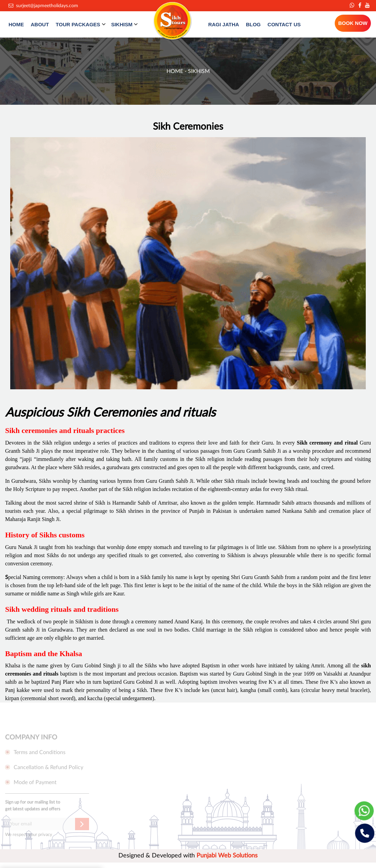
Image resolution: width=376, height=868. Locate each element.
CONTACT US (284, 24)
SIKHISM (125, 24)
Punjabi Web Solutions (227, 856)
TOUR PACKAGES (81, 24)
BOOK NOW (353, 23)
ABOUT (40, 24)
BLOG (253, 24)
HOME (16, 24)
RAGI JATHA (224, 24)
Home (176, 71)
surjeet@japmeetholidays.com (43, 6)
